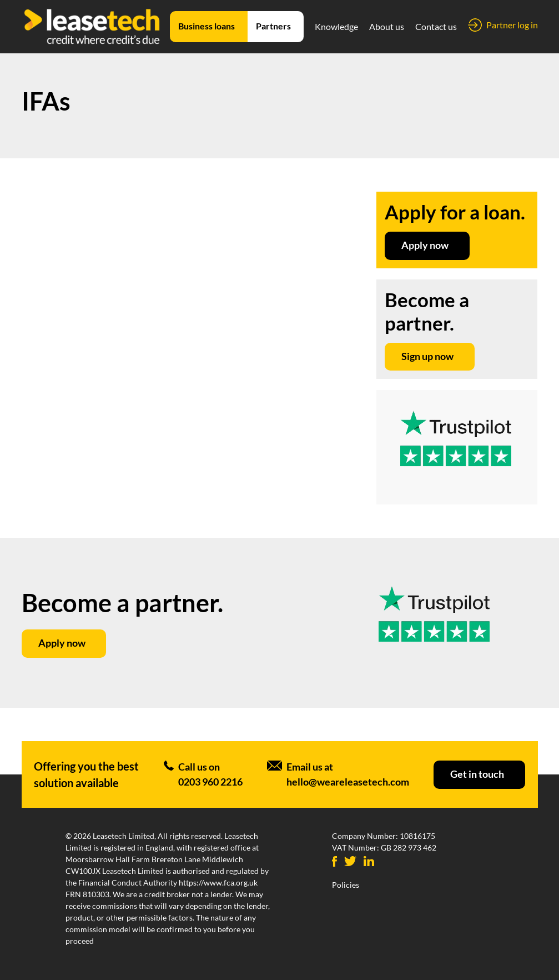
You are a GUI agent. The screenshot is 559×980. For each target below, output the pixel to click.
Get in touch (477, 774)
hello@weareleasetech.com (348, 782)
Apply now (425, 245)
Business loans (207, 26)
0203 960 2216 (210, 782)
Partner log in (512, 25)
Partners (273, 26)
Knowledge (336, 26)
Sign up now (427, 356)
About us (387, 26)
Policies (346, 885)
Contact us (436, 26)
